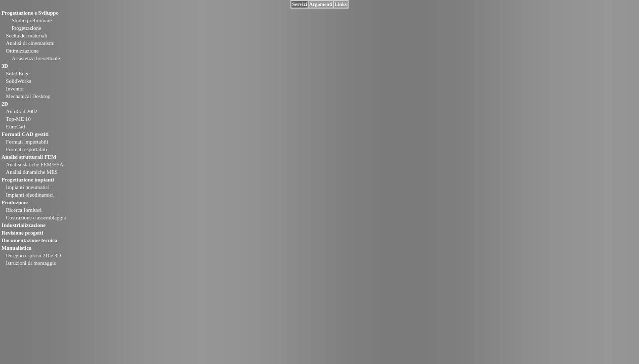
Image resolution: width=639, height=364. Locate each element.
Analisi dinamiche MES (31, 172)
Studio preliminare (32, 20)
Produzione (15, 202)
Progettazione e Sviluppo (30, 13)
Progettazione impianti (28, 180)
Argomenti (321, 4)
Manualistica (16, 248)
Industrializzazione (24, 225)
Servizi (299, 4)
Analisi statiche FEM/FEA (34, 165)
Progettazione (27, 28)
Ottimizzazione (22, 51)
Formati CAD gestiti (25, 134)
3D (5, 66)
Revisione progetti (22, 233)
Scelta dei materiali (26, 36)
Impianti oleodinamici (29, 195)
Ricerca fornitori (24, 210)
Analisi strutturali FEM (29, 157)
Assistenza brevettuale (36, 58)
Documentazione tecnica (29, 240)
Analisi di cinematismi (30, 43)
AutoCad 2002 (21, 111)
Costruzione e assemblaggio (36, 218)
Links (340, 4)
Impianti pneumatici (27, 187)
